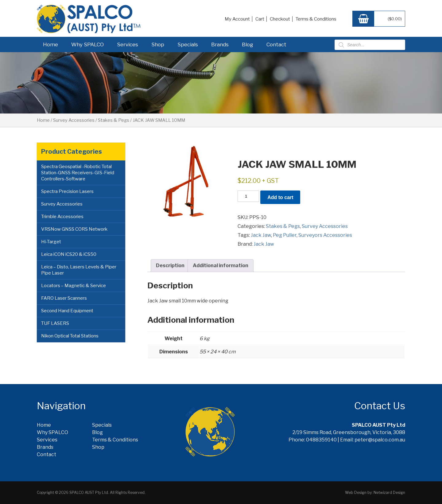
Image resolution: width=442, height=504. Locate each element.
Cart (260, 19)
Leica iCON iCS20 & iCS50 (69, 254)
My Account (237, 19)
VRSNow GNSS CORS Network (74, 229)
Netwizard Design (389, 492)
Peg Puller (285, 235)
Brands (220, 44)
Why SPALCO (87, 44)
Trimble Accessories (62, 217)
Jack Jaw (261, 235)
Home (50, 44)
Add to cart (280, 197)
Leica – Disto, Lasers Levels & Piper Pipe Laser (79, 270)
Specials (188, 44)
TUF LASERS (55, 323)
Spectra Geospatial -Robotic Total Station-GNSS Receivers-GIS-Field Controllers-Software (78, 173)
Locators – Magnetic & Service (74, 286)
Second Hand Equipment (67, 311)
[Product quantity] (248, 196)
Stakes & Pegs (114, 120)
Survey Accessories (74, 120)
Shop (158, 44)
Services (128, 44)
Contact (276, 44)
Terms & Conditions (316, 19)
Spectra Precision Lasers (67, 191)
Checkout (280, 19)
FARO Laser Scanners (64, 298)
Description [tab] (170, 265)
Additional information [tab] (221, 265)
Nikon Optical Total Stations (70, 336)
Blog (248, 44)
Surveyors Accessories (325, 235)
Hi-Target (51, 242)
